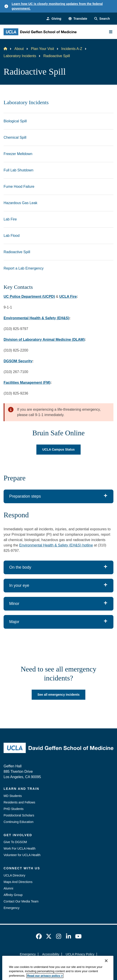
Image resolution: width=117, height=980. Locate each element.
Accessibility (51, 954)
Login (81, 962)
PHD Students (14, 809)
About (19, 49)
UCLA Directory (14, 875)
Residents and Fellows (19, 802)
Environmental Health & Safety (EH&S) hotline (56, 545)
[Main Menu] (111, 32)
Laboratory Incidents (20, 56)
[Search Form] (102, 19)
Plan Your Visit (43, 49)
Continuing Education (19, 822)
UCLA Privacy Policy (80, 954)
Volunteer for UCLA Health (22, 855)
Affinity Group (13, 895)
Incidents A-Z (72, 49)
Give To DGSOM (15, 842)
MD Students (13, 796)
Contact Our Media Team (21, 901)
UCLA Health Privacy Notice (51, 962)
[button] (78, 19)
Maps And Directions (18, 882)
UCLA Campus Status (58, 449)
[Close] (106, 974)
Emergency (12, 908)
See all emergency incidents (59, 695)
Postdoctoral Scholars (19, 815)
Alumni (8, 888)
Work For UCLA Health (20, 848)
